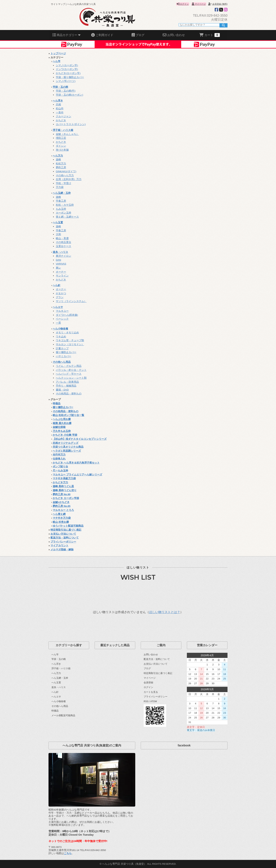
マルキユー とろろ (63, 510)
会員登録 (148, 682)
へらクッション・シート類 (71, 378)
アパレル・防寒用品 (67, 382)
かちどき (61, 120)
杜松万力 (61, 164)
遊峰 (58, 160)
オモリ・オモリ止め (67, 333)
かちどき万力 (60, 482)
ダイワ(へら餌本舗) (67, 315)
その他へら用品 (62, 362)
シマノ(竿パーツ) (66, 81)
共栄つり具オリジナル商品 (68, 447)
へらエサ (58, 307)
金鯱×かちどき (61, 502)
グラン (60, 297)
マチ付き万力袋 (62, 518)
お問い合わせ (151, 655)
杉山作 (60, 109)
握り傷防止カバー (66, 352)
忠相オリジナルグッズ (66, 443)
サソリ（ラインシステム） (71, 301)
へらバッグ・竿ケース (69, 374)
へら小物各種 (60, 329)
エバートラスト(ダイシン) (71, 124)
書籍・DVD (62, 390)
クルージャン (64, 116)
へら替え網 (59, 514)
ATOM (154, 701)
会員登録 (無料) (218, 4)
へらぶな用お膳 (62, 419)
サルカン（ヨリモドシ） (70, 344)
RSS (146, 701)
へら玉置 (58, 222)
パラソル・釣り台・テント (71, 370)
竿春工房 (61, 201)
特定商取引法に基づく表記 (66, 530)
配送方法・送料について (65, 538)
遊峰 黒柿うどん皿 (63, 486)
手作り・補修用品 (66, 386)
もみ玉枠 (61, 209)
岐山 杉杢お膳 (61, 522)
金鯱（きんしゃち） (67, 134)
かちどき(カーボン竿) (68, 73)
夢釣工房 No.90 (62, 494)
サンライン (62, 276)
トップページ (58, 53)
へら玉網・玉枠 (62, 193)
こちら (68, 853)
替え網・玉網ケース (67, 217)
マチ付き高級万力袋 (64, 478)
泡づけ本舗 (62, 150)
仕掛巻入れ (59, 459)
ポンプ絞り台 (60, 467)
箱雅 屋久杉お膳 (62, 423)
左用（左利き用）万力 (69, 179)
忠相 (58, 105)
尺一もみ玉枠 (60, 471)
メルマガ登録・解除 (62, 550)
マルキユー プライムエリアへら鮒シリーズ (77, 475)
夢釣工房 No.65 (62, 506)
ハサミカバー (64, 356)
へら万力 (58, 156)
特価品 (57, 403)
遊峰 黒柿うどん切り (65, 490)
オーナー (61, 272)
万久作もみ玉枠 (62, 431)
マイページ (199, 4)
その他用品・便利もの (69, 394)
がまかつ (61, 293)
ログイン (183, 4)
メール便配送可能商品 (63, 715)
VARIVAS (61, 264)
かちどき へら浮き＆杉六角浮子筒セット (76, 463)
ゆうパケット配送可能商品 (68, 526)
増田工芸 (61, 138)
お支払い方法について (63, 534)
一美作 (60, 113)
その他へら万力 (65, 175)
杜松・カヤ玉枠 (65, 205)
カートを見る (151, 692)
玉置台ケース (64, 246)
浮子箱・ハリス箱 (63, 130)
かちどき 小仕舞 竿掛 (65, 435)
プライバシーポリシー (63, 542)
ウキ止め (61, 337)
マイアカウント (59, 546)
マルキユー (62, 311)
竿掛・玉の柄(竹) (66, 91)
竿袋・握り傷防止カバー (70, 77)
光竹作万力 (59, 455)
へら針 (57, 285)
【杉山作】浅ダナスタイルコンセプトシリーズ (80, 439)
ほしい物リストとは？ (165, 612)
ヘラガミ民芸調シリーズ (67, 451)
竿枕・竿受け (64, 183)
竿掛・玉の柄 (60, 87)
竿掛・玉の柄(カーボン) (69, 95)
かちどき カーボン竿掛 (66, 498)
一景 (58, 323)
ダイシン (61, 146)
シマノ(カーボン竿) (67, 65)
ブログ (147, 668)
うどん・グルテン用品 (69, 366)
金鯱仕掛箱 (59, 427)
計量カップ (62, 348)
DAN (58, 260)
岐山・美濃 (62, 238)
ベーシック (62, 319)
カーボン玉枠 (64, 213)
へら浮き (58, 101)
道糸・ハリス (60, 252)
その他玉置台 (64, 242)
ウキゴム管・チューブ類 (70, 340)
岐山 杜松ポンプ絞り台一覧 (68, 415)
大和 (58, 234)
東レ (58, 268)
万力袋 (60, 187)
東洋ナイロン (64, 256)
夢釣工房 (61, 167)
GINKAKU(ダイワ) (66, 171)
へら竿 (57, 61)
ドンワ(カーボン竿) (67, 69)
